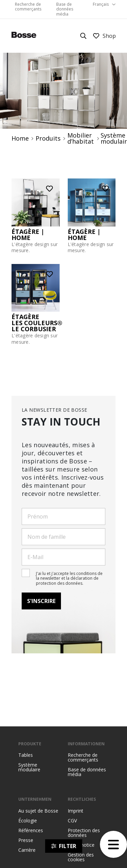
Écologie (28, 821)
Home (20, 138)
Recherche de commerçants (28, 7)
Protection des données (84, 833)
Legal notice (81, 845)
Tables (26, 755)
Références (31, 830)
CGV (72, 821)
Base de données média (65, 9)
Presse (26, 840)
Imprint (76, 811)
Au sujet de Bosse (38, 811)
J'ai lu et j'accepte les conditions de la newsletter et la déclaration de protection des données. (69, 578)
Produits (48, 138)
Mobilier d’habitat (81, 138)
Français (101, 4)
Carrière (27, 850)
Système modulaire (29, 767)
